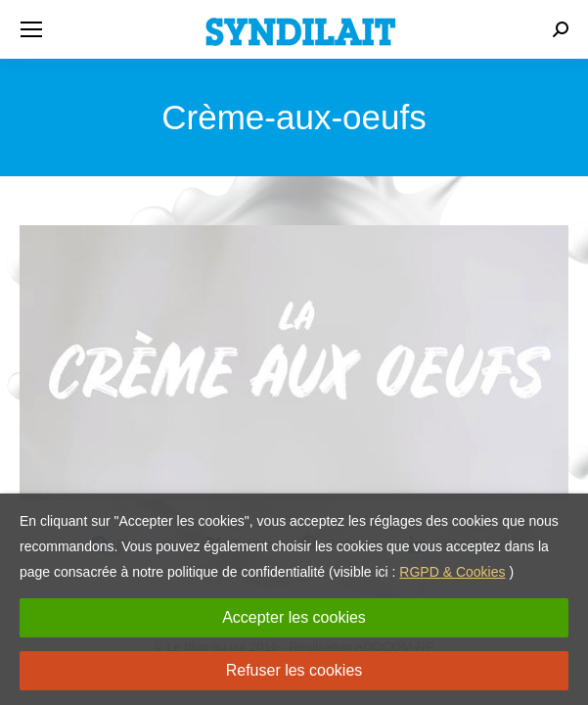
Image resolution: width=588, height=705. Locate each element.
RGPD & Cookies (452, 572)
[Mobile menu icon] (31, 29)
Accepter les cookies (294, 617)
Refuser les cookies (294, 670)
